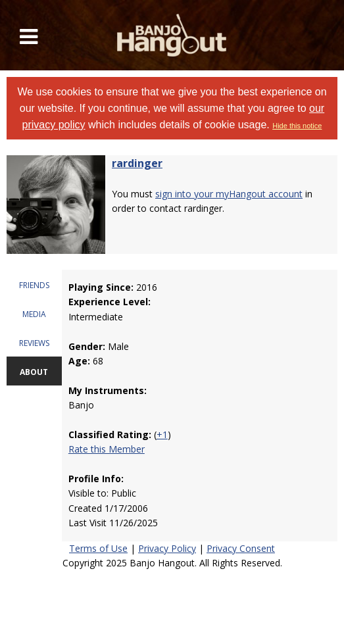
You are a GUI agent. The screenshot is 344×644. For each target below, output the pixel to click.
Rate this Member (107, 449)
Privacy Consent (241, 548)
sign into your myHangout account (229, 194)
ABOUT (34, 372)
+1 (162, 434)
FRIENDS (34, 285)
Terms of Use (98, 548)
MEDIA (34, 314)
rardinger (137, 163)
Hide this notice (297, 126)
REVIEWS (34, 343)
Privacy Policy (167, 548)
